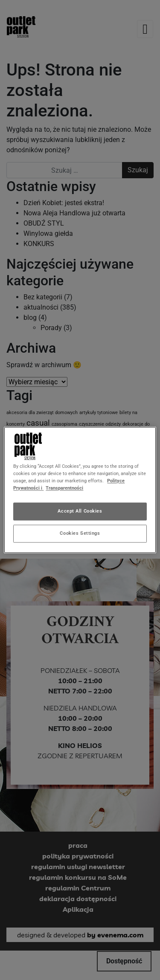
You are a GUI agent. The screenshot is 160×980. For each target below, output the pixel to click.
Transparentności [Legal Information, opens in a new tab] (64, 488)
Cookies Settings (80, 533)
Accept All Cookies (80, 511)
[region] (80, 490)
